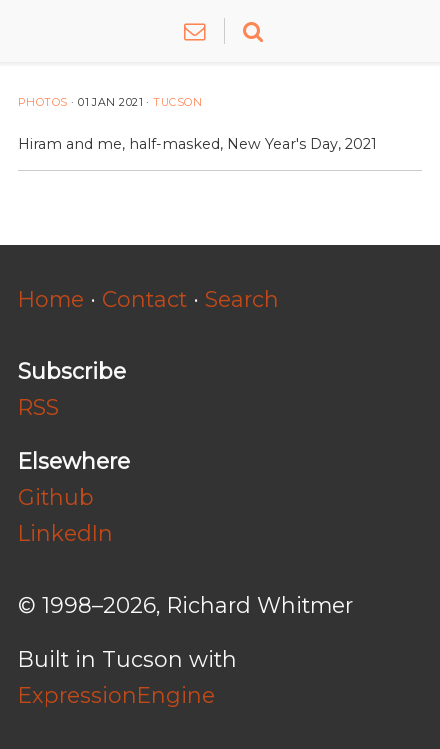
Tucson (177, 102)
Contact (144, 299)
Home (51, 299)
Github (56, 497)
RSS (38, 407)
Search (242, 299)
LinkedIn (65, 533)
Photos (43, 102)
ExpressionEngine (116, 695)
